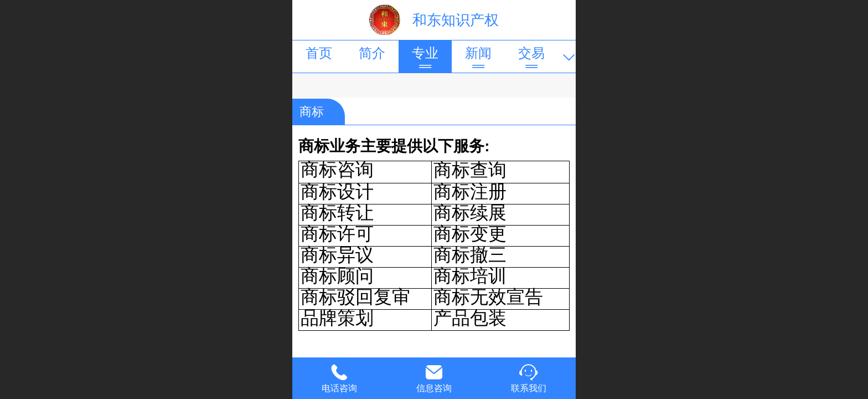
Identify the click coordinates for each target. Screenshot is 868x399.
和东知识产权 (456, 20)
